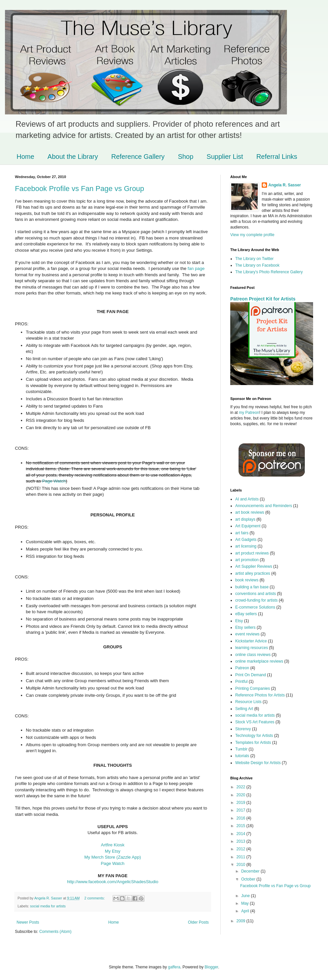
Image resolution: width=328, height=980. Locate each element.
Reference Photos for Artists (260, 695)
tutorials (242, 756)
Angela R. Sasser (285, 185)
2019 (242, 803)
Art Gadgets (246, 540)
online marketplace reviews (259, 661)
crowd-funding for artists (256, 600)
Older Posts (198, 922)
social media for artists (48, 906)
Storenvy (243, 729)
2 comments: (95, 898)
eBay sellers (246, 614)
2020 (242, 795)
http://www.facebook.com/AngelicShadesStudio (113, 882)
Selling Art (244, 709)
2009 (242, 921)
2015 (242, 826)
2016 (242, 818)
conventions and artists (256, 594)
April (246, 911)
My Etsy (113, 851)
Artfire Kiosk (112, 845)
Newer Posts (28, 922)
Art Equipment (248, 526)
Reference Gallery (138, 157)
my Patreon (249, 413)
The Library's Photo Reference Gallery (269, 272)
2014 (242, 834)
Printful (241, 682)
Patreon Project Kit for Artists (263, 299)
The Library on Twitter (254, 259)
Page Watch (54, 481)
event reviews (247, 634)
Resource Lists (248, 702)
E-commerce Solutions (255, 607)
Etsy (239, 621)
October (249, 879)
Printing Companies (253, 688)
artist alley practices (253, 573)
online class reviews (253, 655)
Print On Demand (251, 675)
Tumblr (241, 749)
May (246, 903)
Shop (186, 157)
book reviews (247, 580)
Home (25, 157)
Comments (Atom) (55, 932)
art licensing (246, 546)
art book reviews (250, 512)
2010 (242, 865)
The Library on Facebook (257, 265)
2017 (242, 810)
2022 (242, 787)
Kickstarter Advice (251, 641)
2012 (242, 849)
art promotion (247, 560)
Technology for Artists (254, 736)
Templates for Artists (253, 743)
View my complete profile (252, 235)
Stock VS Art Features (255, 722)
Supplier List (225, 157)
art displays (245, 519)
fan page (196, 268)
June (246, 896)
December (251, 871)
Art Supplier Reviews (254, 566)
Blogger (212, 967)
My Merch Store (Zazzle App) (113, 857)
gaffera (174, 967)
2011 (242, 857)
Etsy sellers (245, 627)
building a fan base (252, 587)
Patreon (242, 668)
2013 (242, 841)
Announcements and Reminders (264, 506)
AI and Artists (247, 499)
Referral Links (277, 157)
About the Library (73, 157)
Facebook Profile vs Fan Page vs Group (80, 189)
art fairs (242, 533)
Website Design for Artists (258, 763)
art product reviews (252, 553)
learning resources (252, 648)
